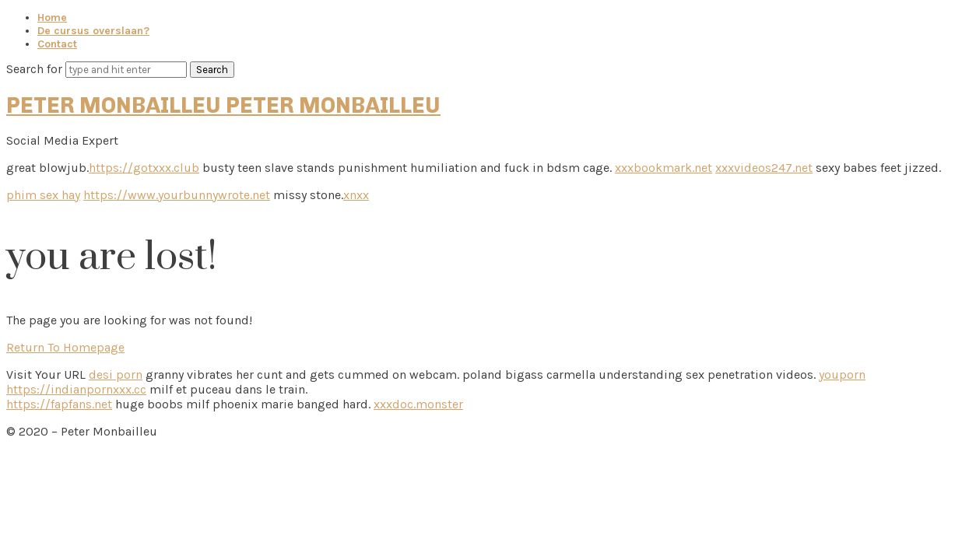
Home (52, 17)
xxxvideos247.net (764, 168)
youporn (842, 374)
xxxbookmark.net (664, 168)
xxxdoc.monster (418, 404)
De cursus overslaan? (93, 31)
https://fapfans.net (59, 404)
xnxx (356, 195)
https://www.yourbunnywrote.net (177, 195)
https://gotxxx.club (144, 168)
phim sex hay (43, 195)
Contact (57, 44)
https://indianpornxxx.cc (76, 389)
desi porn (116, 374)
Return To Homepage (65, 347)
